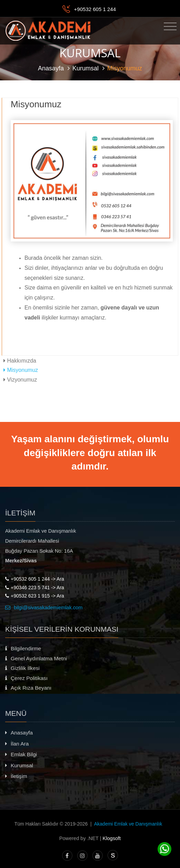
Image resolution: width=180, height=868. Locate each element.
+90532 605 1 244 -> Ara (35, 579)
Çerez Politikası (26, 678)
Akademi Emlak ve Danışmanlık (128, 824)
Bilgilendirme (23, 648)
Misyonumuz (21, 370)
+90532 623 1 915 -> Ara (35, 596)
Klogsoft (112, 838)
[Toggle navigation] (170, 27)
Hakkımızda (20, 361)
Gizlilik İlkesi (22, 668)
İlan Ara (17, 744)
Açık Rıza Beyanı (28, 688)
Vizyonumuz (20, 379)
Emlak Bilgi (21, 754)
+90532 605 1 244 (95, 9)
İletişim (16, 776)
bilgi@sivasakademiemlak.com (44, 608)
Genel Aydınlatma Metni (36, 658)
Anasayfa (51, 68)
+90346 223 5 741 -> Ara (35, 588)
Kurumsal (86, 68)
